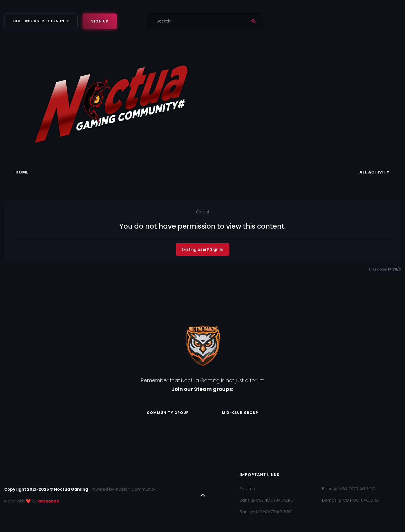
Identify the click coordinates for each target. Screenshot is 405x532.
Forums (247, 489)
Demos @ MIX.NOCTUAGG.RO (351, 500)
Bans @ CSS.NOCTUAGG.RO (267, 500)
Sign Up (100, 21)
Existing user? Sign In (41, 21)
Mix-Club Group (242, 413)
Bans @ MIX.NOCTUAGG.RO (266, 512)
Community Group (166, 413)
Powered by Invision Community (123, 489)
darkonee (49, 501)
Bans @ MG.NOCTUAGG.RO (349, 489)
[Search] (191, 21)
